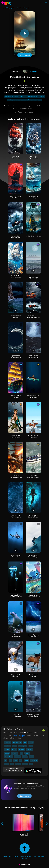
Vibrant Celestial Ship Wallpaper (16, 396)
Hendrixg (30, 71)
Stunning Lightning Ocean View (33, 636)
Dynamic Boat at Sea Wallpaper (16, 357)
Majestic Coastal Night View (16, 317)
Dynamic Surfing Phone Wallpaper (33, 556)
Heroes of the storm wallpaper (15, 97)
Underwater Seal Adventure (16, 636)
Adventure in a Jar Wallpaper (33, 197)
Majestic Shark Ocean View (16, 556)
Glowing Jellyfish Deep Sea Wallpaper (16, 596)
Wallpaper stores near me (16, 100)
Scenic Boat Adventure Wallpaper (33, 476)
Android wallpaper (18, 736)
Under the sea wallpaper (33, 100)
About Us (12, 856)
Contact (4, 856)
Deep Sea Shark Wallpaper (16, 716)
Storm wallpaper (23, 8)
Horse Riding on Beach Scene (33, 436)
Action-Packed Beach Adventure (16, 436)
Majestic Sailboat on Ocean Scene (16, 277)
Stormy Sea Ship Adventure (33, 157)
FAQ (45, 856)
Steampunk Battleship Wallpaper (16, 476)
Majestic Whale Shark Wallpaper (33, 516)
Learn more (24, 796)
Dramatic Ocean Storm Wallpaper (16, 237)
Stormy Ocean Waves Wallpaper (33, 357)
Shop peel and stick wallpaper (35, 97)
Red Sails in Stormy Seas (16, 157)
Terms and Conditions (24, 856)
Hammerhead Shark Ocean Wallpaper (33, 396)
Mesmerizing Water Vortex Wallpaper (33, 716)
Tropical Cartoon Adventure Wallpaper (33, 596)
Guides (25, 859)
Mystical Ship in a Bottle (33, 236)
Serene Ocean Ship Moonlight (33, 277)
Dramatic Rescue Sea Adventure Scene (33, 317)
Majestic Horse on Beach (33, 676)
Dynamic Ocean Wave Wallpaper (16, 516)
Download (25, 55)
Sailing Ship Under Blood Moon (16, 197)
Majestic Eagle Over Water (16, 676)
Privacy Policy (37, 856)
